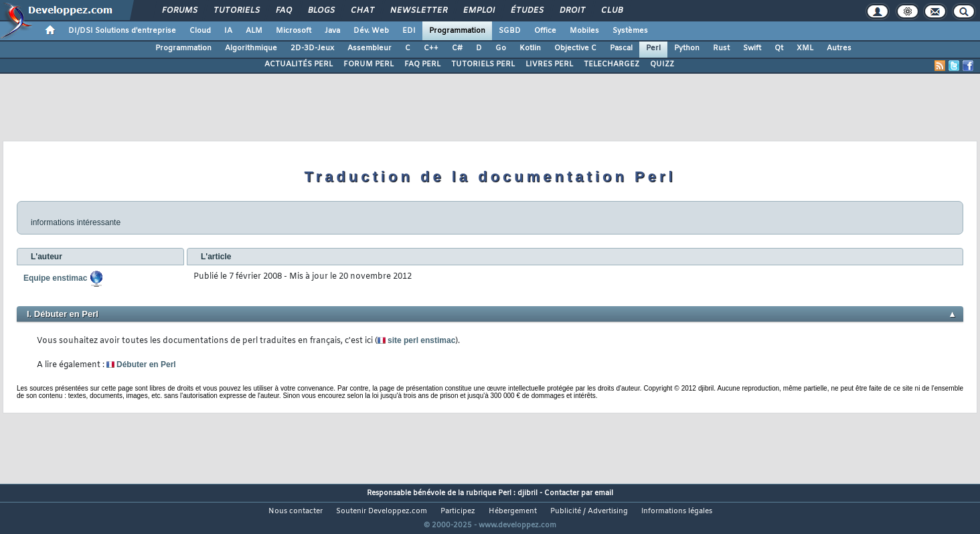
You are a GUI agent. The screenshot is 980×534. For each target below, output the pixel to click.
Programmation (457, 31)
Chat (362, 11)
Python (687, 48)
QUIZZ (662, 64)
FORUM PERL (369, 64)
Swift (752, 48)
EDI (409, 31)
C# (457, 48)
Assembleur (370, 48)
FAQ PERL (422, 64)
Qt (779, 48)
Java (332, 31)
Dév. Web (371, 31)
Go (501, 48)
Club (611, 11)
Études (526, 11)
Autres (839, 48)
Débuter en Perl (141, 364)
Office (545, 31)
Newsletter (418, 11)
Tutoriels (236, 11)
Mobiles (584, 31)
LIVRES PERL (549, 64)
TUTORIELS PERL (483, 64)
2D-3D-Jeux (312, 48)
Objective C (575, 48)
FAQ (283, 11)
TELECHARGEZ (611, 64)
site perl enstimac (417, 340)
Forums (179, 11)
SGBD (510, 31)
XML (805, 48)
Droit (572, 11)
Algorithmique (251, 48)
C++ (431, 48)
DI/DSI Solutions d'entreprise (122, 31)
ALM (254, 31)
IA (228, 31)
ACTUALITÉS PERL (299, 64)
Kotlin (530, 48)
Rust (721, 48)
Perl (653, 48)
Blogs (321, 11)
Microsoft (294, 31)
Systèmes (630, 31)
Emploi (478, 11)
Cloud (200, 31)
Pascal (621, 48)
